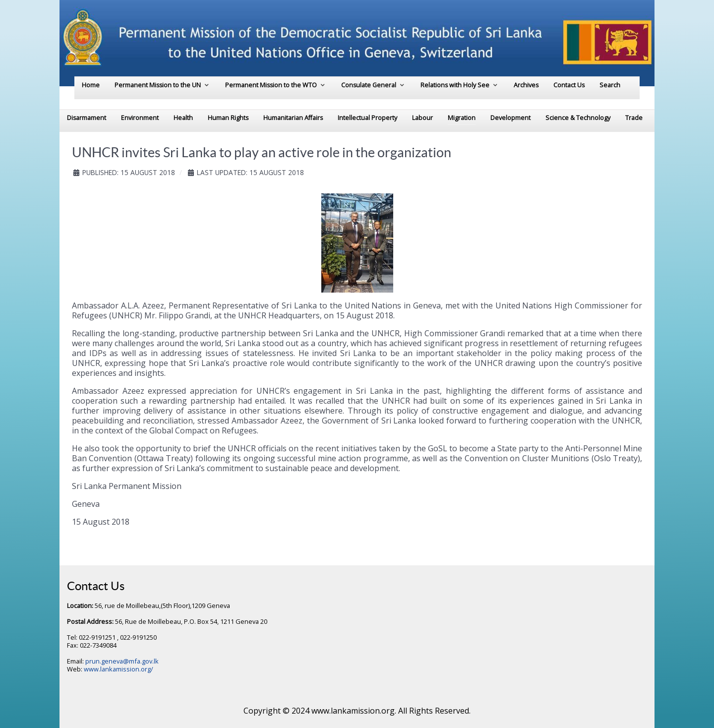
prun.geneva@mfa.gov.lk (122, 661)
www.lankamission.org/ (119, 669)
